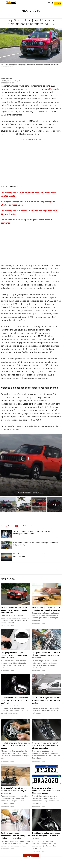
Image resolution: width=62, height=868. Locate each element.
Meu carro (31, 11)
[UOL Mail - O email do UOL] (49, 3)
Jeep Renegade (51, 89)
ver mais (31, 857)
